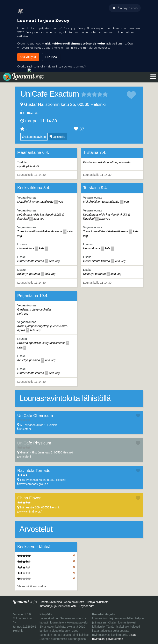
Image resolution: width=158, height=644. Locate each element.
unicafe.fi (32, 112)
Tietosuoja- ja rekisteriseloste (58, 606)
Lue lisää (51, 57)
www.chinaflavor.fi (31, 512)
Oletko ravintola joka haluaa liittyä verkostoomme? (52, 66)
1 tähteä (84, 94)
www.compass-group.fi (34, 484)
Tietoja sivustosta (98, 602)
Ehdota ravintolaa (51, 602)
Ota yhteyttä (28, 57)
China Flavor (29, 498)
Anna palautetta (74, 602)
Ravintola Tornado (34, 470)
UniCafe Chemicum (35, 416)
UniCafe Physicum (34, 443)
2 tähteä (86, 94)
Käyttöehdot (87, 606)
